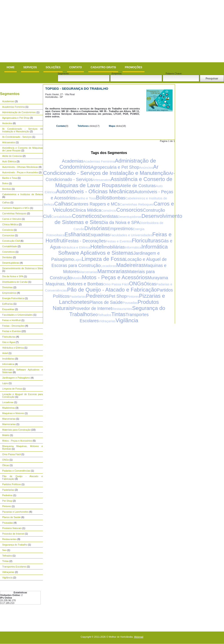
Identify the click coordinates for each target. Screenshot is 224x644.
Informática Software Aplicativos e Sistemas (113, 250)
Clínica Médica (10, 224)
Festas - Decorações (13, 326)
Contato (75, 67)
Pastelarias (8, 490)
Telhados (7, 556)
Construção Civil (11, 241)
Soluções (53, 67)
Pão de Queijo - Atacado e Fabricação (112, 290)
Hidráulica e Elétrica (13, 348)
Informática (8, 364)
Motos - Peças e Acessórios (17, 441)
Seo (4, 550)
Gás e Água (9, 342)
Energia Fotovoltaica (13, 298)
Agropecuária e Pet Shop (16, 118)
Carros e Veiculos (12, 219)
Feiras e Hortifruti (11, 320)
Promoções (133, 67)
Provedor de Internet (13, 534)
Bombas (7, 189)
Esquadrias (8, 309)
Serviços (30, 67)
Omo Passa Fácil (11, 454)
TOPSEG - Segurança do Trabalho (77, 89)
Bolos (5, 183)
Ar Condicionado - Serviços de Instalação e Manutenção (23, 130)
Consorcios (8, 235)
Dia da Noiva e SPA (13, 276)
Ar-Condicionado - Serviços (17, 137)
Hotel (5, 353)
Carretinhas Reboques (14, 213)
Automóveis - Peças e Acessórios (20, 172)
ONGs (6, 460)
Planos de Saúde (11, 517)
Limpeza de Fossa (12, 389)
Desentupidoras (11, 263)
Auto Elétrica (9, 161)
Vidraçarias (8, 572)
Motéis (6, 435)
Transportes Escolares (14, 567)
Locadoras (8, 402)
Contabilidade (10, 246)
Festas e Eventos (12, 331)
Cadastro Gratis (103, 67)
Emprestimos (9, 293)
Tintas (5, 561)
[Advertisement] (59, 31)
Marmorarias (9, 424)
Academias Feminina (14, 107)
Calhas (6, 202)
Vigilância (7, 578)
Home (11, 67)
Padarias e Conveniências (16, 471)
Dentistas (7, 257)
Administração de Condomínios (19, 112)
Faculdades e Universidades (17, 315)
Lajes (5, 383)
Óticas (6, 465)
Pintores (7, 506)
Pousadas (8, 523)
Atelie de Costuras (12, 156)
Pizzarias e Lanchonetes (15, 512)
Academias (8, 101)
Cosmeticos (8, 252)
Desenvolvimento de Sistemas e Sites (23, 268)
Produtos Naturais (12, 528)
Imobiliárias (8, 359)
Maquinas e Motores (13, 413)
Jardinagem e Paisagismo (16, 378)
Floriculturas (9, 337)
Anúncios (7, 123)
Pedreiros (7, 495)
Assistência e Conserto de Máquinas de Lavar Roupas (114, 182)
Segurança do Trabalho (15, 545)
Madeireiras (8, 408)
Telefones (83, 126)
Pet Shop (7, 501)
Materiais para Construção (16, 430)
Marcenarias (9, 419)
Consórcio (8, 230)
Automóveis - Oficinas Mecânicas (20, 167)
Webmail (139, 637)
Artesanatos (9, 142)
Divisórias (7, 287)
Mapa (112, 126)
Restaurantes (9, 539)
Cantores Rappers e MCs (16, 208)
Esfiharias (7, 304)
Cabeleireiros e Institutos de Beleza (23, 194)
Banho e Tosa (10, 178)
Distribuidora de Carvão (15, 282)
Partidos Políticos (12, 484)
